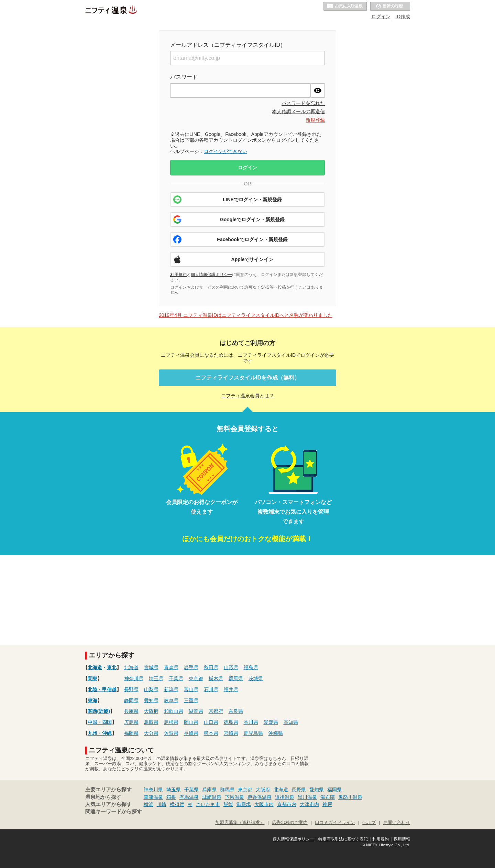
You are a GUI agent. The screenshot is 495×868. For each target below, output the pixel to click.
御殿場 (244, 804)
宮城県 (151, 667)
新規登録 (315, 120)
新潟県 (171, 689)
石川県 (211, 689)
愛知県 (151, 700)
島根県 (171, 722)
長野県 (131, 689)
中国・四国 (100, 722)
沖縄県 (276, 733)
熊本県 (211, 733)
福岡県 (131, 733)
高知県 (291, 722)
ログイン (381, 17)
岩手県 (191, 667)
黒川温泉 (307, 797)
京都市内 (287, 804)
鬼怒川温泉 (350, 797)
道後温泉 (285, 797)
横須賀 (177, 804)
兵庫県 (131, 711)
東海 (92, 700)
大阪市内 (264, 804)
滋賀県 (196, 711)
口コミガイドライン (335, 823)
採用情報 (402, 839)
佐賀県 (171, 733)
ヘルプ (369, 823)
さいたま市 (208, 804)
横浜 (148, 804)
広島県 (131, 722)
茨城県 (256, 678)
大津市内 (309, 804)
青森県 (171, 667)
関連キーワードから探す (114, 812)
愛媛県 (271, 722)
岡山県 (191, 722)
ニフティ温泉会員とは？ (247, 396)
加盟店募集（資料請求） (240, 823)
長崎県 (191, 733)
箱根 (171, 797)
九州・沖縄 (100, 733)
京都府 (216, 711)
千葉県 (176, 678)
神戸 (327, 804)
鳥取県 (151, 722)
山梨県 (151, 689)
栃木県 (216, 678)
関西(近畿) (99, 711)
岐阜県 (171, 700)
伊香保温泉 (260, 797)
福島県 (251, 667)
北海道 (95, 667)
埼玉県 (156, 678)
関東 (92, 678)
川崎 (162, 804)
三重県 (191, 700)
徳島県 (231, 722)
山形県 (231, 667)
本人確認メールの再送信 (298, 111)
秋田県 (211, 667)
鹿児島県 (253, 733)
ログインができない (225, 151)
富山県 (191, 689)
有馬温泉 (189, 797)
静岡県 (131, 700)
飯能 (228, 804)
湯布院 (328, 797)
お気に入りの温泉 (345, 7)
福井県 (231, 689)
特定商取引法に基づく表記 (343, 839)
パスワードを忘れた (303, 103)
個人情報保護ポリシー (211, 275)
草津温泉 (153, 797)
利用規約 (178, 275)
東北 (112, 667)
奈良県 (236, 711)
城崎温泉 (212, 797)
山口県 (211, 722)
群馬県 (236, 678)
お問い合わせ (397, 823)
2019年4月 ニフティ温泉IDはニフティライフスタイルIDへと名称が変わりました (246, 315)
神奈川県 (134, 678)
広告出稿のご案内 (290, 823)
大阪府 (151, 711)
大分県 (151, 733)
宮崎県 (231, 733)
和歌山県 (174, 711)
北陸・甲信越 (102, 689)
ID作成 (403, 17)
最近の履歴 (390, 7)
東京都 (196, 678)
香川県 (251, 722)
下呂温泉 (234, 797)
